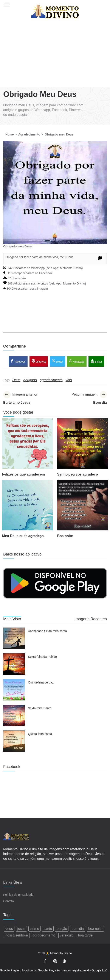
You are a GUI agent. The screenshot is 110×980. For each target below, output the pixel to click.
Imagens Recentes (91, 619)
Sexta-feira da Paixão (42, 657)
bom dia (78, 929)
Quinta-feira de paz (41, 682)
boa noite (95, 929)
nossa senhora (17, 935)
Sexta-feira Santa (40, 708)
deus (9, 929)
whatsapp (77, 361)
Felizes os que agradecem (23, 474)
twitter (57, 361)
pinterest (39, 361)
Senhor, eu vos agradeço (78, 474)
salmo (35, 929)
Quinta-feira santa (40, 734)
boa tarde (85, 935)
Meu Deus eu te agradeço (23, 536)
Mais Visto (12, 619)
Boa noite (65, 536)
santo (48, 929)
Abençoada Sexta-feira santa (47, 631)
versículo (67, 935)
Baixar (96, 361)
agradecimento (44, 935)
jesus (21, 929)
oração (62, 929)
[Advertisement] (55, 55)
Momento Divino (71, 268)
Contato (9, 901)
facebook (18, 361)
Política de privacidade (18, 895)
